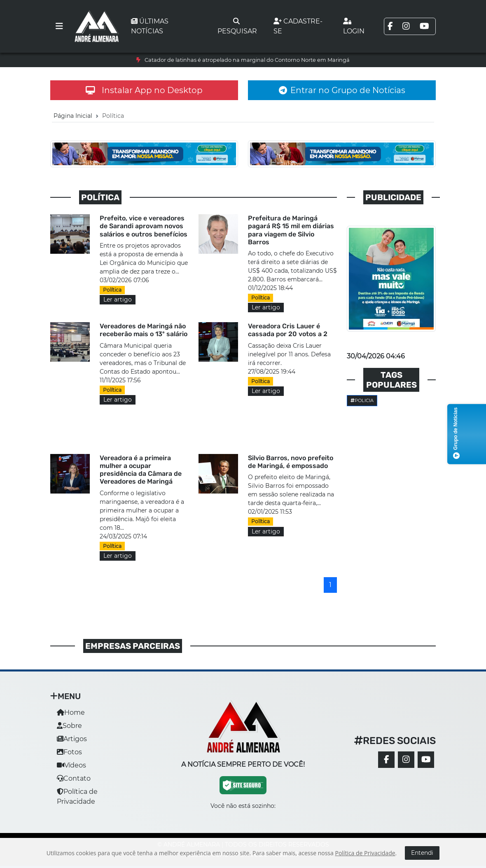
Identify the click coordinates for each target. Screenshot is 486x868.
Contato (74, 778)
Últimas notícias (150, 26)
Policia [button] (362, 400)
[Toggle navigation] (59, 26)
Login (354, 26)
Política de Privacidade (365, 853)
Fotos (69, 752)
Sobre (69, 726)
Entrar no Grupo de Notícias (342, 90)
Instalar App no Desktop (144, 90)
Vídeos (71, 765)
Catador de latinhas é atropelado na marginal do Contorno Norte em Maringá (247, 60)
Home (71, 712)
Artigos (72, 739)
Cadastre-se (298, 26)
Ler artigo (118, 299)
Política (112, 290)
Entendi (422, 853)
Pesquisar (237, 26)
